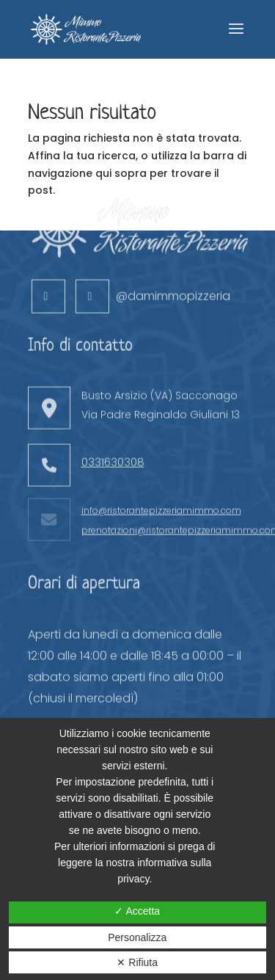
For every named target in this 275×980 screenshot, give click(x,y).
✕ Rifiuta (137, 962)
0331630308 (113, 431)
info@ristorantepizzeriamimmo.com (161, 479)
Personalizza (137, 937)
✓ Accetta (137, 911)
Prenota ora (110, 715)
